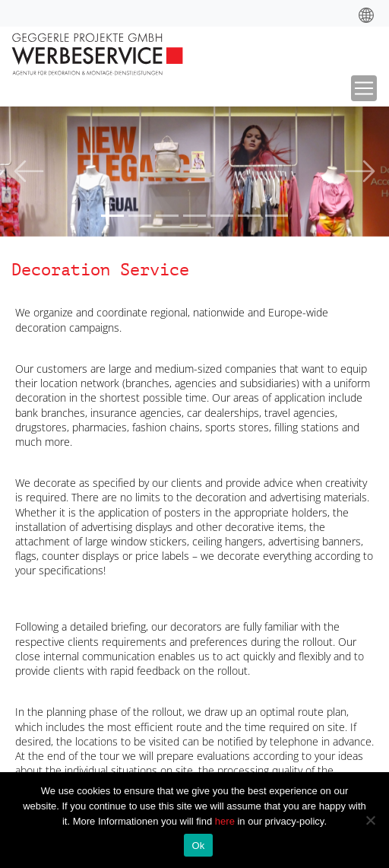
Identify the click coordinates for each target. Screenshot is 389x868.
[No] (370, 820)
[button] (29, 172)
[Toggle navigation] (364, 88)
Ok (198, 846)
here (226, 821)
